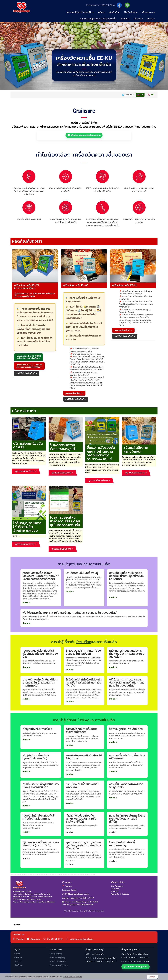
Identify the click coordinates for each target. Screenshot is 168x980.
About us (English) (58, 961)
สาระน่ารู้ (125, 19)
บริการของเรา (148, 12)
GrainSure (19, 939)
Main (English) (56, 954)
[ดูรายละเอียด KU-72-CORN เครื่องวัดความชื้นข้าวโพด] (29, 357)
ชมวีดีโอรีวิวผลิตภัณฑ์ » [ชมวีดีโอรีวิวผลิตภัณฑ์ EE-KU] (125, 336)
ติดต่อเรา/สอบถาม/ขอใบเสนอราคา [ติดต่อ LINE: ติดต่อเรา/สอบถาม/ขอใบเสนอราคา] (84, 135)
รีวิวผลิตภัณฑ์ (130, 12)
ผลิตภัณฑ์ (114, 12)
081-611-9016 (108, 5)
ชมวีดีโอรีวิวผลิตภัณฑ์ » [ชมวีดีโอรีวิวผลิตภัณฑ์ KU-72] (27, 373)
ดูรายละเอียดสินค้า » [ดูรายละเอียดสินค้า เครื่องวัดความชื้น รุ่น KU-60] (74, 393)
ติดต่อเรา (151, 19)
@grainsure (33, 939)
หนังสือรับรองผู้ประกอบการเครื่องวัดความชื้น (98, 19)
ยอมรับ (152, 977)
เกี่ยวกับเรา (138, 19)
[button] (13, 56)
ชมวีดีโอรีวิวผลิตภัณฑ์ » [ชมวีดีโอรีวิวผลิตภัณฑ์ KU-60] (76, 399)
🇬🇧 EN (151, 95)
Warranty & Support (120, 894)
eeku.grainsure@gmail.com (81, 939)
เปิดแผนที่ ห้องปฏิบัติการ (135, 967)
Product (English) (57, 958)
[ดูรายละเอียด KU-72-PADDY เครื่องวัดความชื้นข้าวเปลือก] (29, 366)
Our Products (117, 886)
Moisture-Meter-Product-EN (80, 12)
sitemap (17, 924)
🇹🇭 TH (140, 95)
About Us (115, 889)
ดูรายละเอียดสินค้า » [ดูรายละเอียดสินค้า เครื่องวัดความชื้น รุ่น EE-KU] (123, 330)
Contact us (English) (59, 965)
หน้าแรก (101, 12)
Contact (115, 891)
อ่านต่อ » (26, 603)
